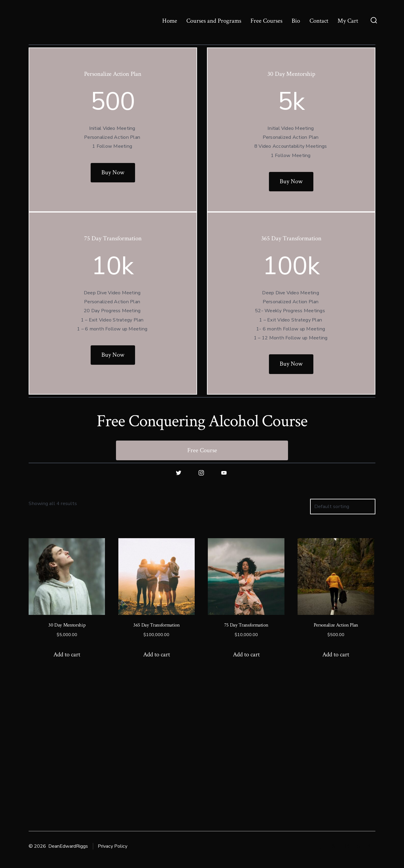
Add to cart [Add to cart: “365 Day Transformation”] (157, 654)
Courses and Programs (214, 21)
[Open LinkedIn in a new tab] (359, 846)
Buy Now (113, 172)
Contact (319, 21)
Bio (296, 21)
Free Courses (266, 21)
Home (170, 21)
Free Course (202, 450)
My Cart (348, 21)
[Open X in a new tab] (334, 846)
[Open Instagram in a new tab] (347, 846)
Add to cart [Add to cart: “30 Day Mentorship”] (67, 654)
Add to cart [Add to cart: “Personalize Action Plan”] (336, 654)
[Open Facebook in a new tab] (320, 846)
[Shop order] (343, 507)
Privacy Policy (113, 846)
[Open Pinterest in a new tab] (370, 846)
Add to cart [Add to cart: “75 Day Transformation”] (246, 654)
